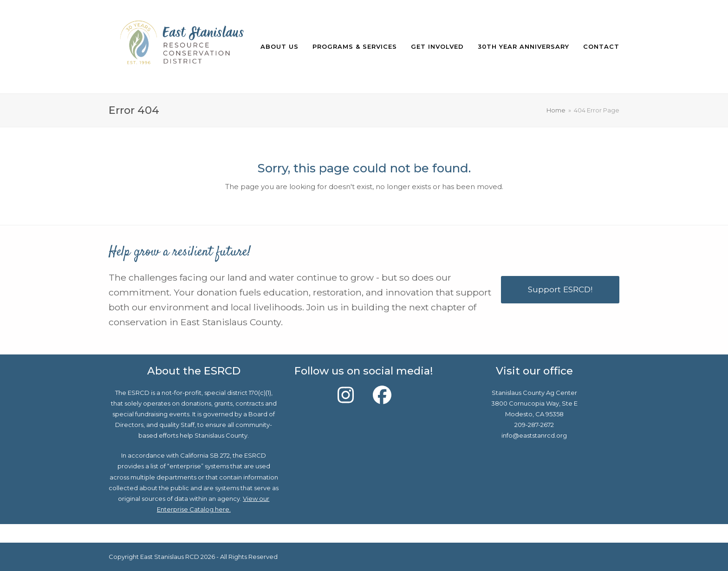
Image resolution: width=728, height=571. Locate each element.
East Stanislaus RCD (170, 557)
